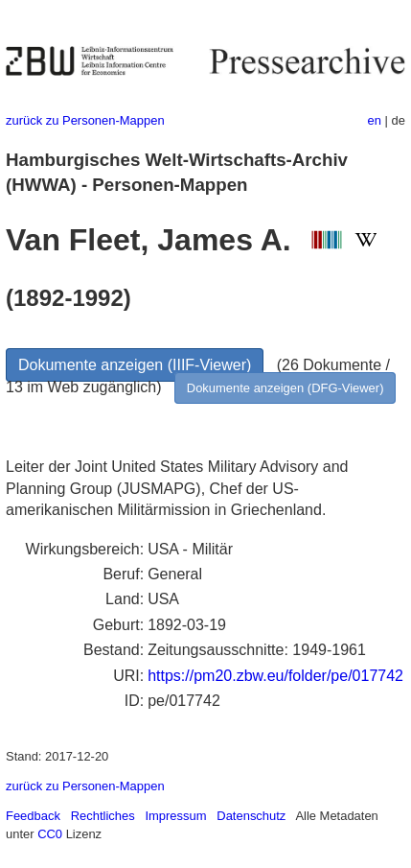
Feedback (33, 816)
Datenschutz (251, 816)
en (375, 120)
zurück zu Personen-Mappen (85, 120)
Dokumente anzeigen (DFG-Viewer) (285, 388)
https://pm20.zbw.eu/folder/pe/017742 (275, 676)
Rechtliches (103, 816)
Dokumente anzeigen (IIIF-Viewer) (135, 365)
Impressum (175, 816)
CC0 (50, 834)
